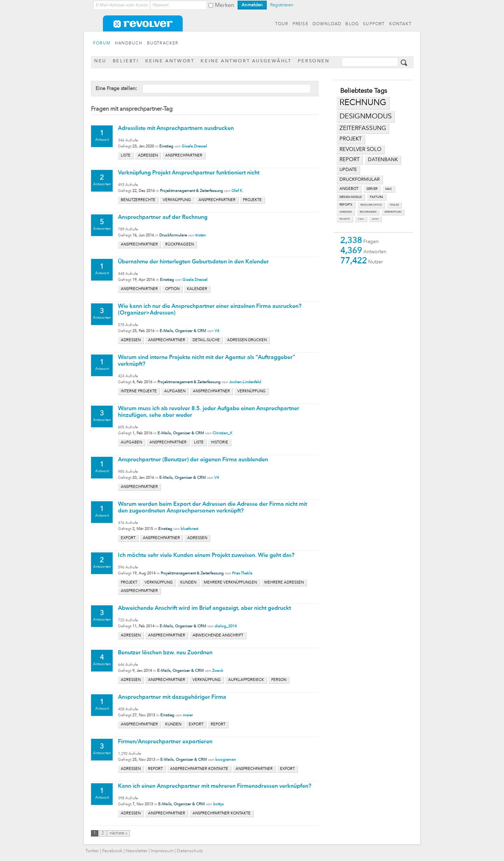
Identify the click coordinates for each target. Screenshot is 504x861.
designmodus (366, 117)
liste (126, 156)
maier (188, 715)
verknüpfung (393, 212)
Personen (314, 61)
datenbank (383, 160)
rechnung (363, 103)
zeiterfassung (363, 128)
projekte (345, 219)
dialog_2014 (226, 626)
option (172, 289)
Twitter (92, 851)
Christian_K (222, 433)
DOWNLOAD (327, 24)
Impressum (162, 851)
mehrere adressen (284, 583)
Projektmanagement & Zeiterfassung (191, 191)
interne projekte (139, 391)
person (279, 680)
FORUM (102, 43)
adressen (346, 212)
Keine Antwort (170, 61)
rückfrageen (180, 245)
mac (389, 189)
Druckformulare (173, 236)
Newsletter (137, 851)
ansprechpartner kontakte (199, 769)
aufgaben (175, 391)
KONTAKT (400, 24)
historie (220, 443)
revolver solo (360, 150)
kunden (188, 583)
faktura (377, 197)
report (350, 160)
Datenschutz (190, 851)
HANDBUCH (129, 43)
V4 (217, 331)
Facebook (112, 851)
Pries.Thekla (242, 574)
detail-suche (206, 340)
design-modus (351, 197)
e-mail (361, 219)
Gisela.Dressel (194, 147)
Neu (100, 61)
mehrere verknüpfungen (230, 583)
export (375, 219)
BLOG (352, 24)
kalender (197, 289)
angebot (349, 189)
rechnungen (368, 212)
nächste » (118, 833)
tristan (201, 236)
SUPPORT (374, 24)
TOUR (282, 24)
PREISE (300, 24)
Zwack (218, 671)
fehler (394, 205)
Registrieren (282, 5)
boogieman (226, 760)
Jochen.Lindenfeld (245, 382)
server (372, 189)
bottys (218, 804)
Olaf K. (237, 191)
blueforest (189, 529)
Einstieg (166, 147)
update (348, 170)
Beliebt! (126, 61)
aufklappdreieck (246, 680)
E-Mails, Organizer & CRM (183, 331)
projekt (351, 139)
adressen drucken (247, 340)
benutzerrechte (138, 200)
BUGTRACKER (163, 43)
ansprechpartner (184, 156)
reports (346, 205)
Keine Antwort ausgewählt (246, 61)
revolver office (371, 205)
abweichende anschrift (218, 636)
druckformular (360, 180)
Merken (225, 6)
